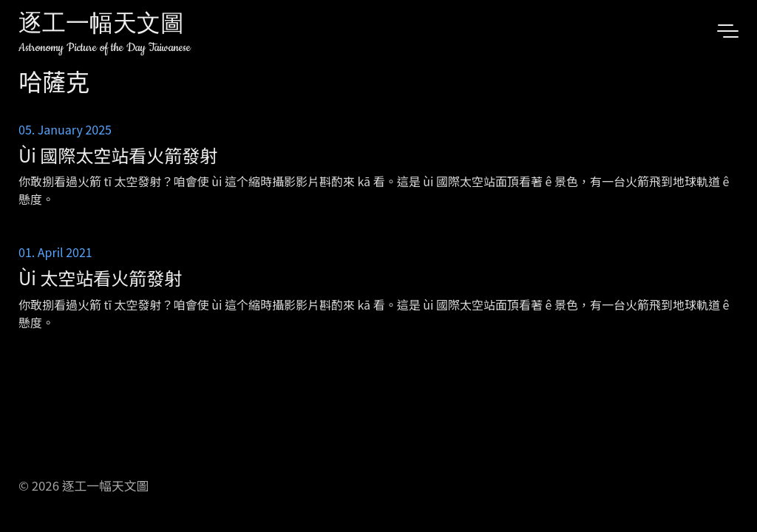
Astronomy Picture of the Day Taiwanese (105, 48)
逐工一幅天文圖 (101, 25)
